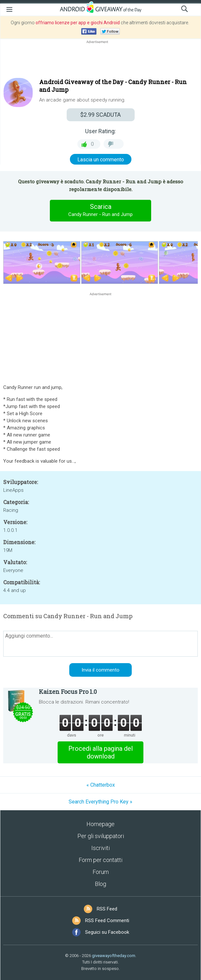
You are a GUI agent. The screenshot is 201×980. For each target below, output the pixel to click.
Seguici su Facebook (107, 932)
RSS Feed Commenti (107, 921)
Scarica (101, 210)
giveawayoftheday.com (114, 956)
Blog (100, 884)
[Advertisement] (100, 60)
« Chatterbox (101, 785)
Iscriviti (100, 848)
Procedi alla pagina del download (100, 752)
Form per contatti (100, 860)
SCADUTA (100, 115)
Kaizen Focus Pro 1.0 (68, 692)
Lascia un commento (101, 160)
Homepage (100, 824)
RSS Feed (107, 909)
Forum (101, 872)
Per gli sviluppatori (101, 836)
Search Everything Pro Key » (100, 802)
